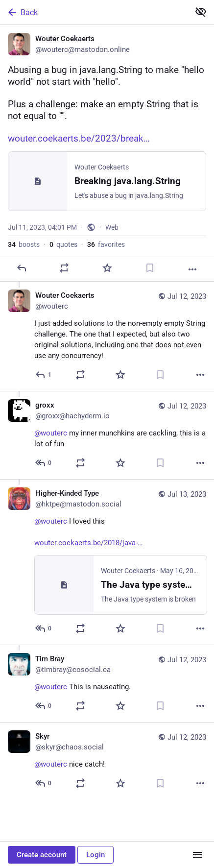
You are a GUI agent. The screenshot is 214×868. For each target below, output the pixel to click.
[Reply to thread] (44, 375)
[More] (192, 269)
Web (112, 227)
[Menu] (197, 855)
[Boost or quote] (64, 268)
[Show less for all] (201, 12)
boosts (24, 244)
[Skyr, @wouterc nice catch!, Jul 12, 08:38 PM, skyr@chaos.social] (107, 761)
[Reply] (22, 268)
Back (22, 12)
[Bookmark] (150, 268)
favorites (106, 244)
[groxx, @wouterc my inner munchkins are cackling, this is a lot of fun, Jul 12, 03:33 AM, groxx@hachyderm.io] (107, 435)
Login (95, 855)
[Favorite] (107, 268)
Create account (42, 855)
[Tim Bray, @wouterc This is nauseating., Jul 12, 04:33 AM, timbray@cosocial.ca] (107, 683)
